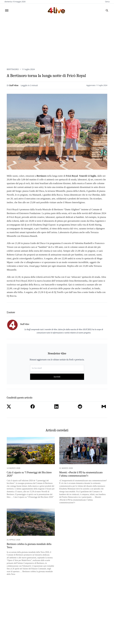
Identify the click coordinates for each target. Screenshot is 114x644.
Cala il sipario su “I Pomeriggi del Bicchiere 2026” (29, 474)
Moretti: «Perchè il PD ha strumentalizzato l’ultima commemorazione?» (81, 474)
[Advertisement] (57, 39)
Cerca (107, 2)
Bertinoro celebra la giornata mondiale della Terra (29, 546)
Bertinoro (13, 69)
